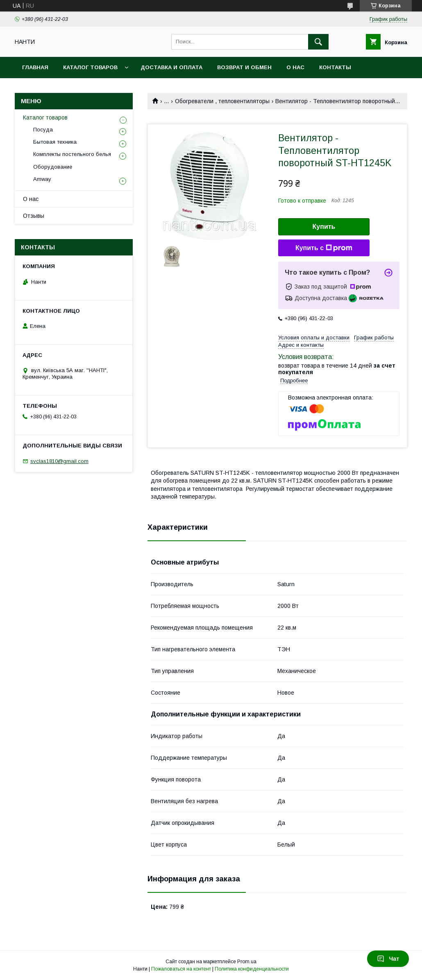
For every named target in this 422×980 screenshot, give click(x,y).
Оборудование (53, 167)
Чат (388, 959)
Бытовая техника (55, 142)
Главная (35, 67)
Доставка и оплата (171, 67)
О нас (295, 67)
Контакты (335, 67)
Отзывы (34, 216)
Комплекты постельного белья (72, 154)
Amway (42, 179)
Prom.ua (247, 962)
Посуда (43, 130)
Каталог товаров (90, 67)
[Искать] (318, 42)
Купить (324, 227)
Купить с (324, 248)
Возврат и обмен (244, 67)
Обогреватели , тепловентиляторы (222, 101)
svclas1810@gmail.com (59, 461)
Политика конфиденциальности (252, 969)
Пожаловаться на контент (181, 969)
